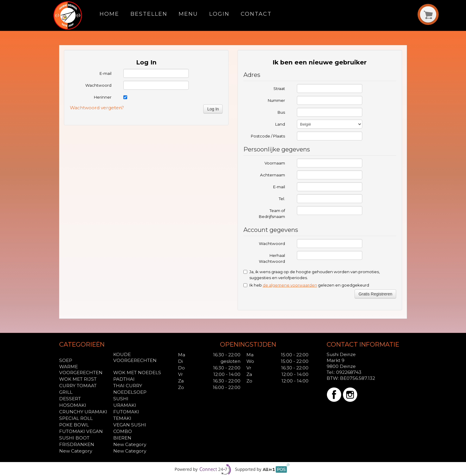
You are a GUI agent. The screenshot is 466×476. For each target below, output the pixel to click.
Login (219, 14)
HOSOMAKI (73, 405)
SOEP (66, 360)
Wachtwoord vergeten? (97, 108)
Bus (281, 112)
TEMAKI (122, 418)
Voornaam (275, 163)
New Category (130, 444)
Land (280, 124)
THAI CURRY (128, 386)
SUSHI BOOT (74, 438)
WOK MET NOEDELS (137, 373)
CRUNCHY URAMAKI (83, 412)
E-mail (106, 73)
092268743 (349, 372)
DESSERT (70, 399)
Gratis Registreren (375, 294)
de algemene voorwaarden (290, 285)
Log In (213, 109)
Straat (279, 88)
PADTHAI (124, 379)
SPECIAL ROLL (76, 418)
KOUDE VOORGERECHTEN (135, 357)
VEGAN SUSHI (130, 425)
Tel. (282, 199)
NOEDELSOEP (130, 392)
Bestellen (149, 14)
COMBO (123, 431)
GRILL (66, 392)
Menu (188, 14)
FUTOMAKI (126, 412)
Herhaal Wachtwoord (272, 258)
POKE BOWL (74, 425)
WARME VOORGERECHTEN (81, 370)
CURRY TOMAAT (78, 386)
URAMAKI (125, 405)
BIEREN (122, 438)
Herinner (103, 97)
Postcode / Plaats (268, 136)
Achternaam (273, 175)
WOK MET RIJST (78, 379)
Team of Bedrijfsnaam (272, 214)
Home (109, 14)
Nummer (276, 100)
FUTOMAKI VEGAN (81, 431)
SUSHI (121, 399)
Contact (256, 14)
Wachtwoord (98, 85)
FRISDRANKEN (77, 444)
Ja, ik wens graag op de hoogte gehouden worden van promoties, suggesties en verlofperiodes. (312, 275)
